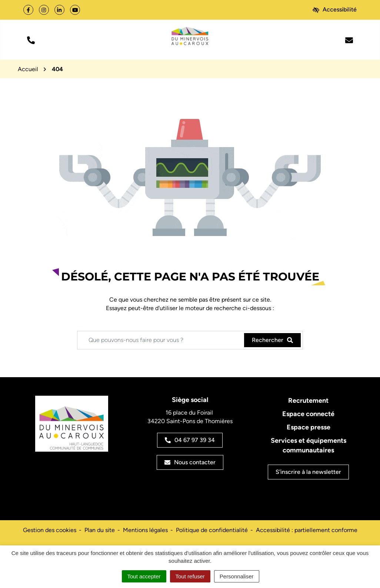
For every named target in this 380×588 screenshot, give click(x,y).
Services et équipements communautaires (309, 445)
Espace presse (309, 427)
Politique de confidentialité (212, 530)
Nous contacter (190, 462)
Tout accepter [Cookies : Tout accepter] (144, 576)
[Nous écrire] (349, 39)
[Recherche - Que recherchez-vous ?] (161, 340)
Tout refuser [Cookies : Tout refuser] (190, 576)
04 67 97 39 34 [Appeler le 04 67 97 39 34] (190, 440)
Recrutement (308, 401)
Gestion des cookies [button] (50, 530)
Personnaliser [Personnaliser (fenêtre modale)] (237, 576)
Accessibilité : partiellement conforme (307, 530)
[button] (31, 39)
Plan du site (100, 530)
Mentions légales (145, 530)
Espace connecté (308, 414)
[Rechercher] (272, 340)
